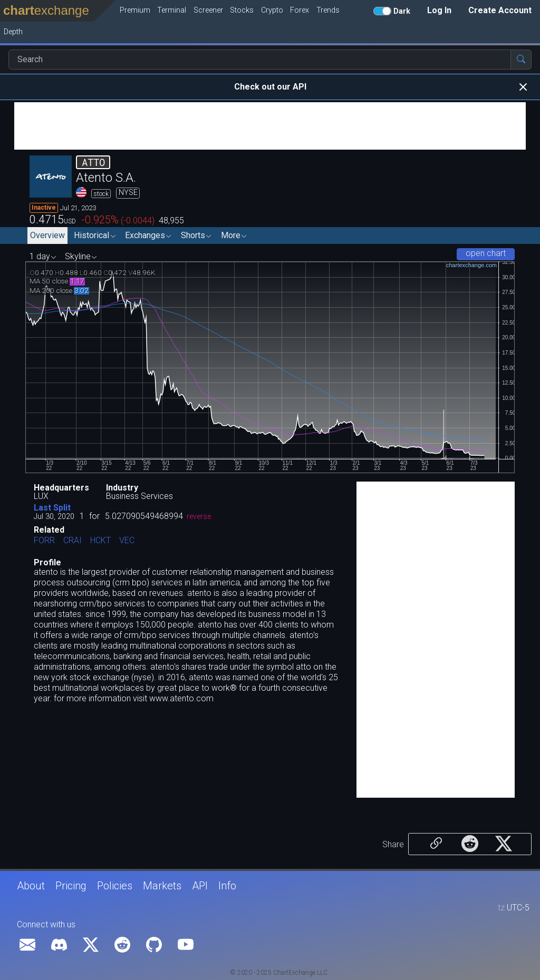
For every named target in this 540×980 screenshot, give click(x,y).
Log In (439, 10)
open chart (486, 253)
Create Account (500, 10)
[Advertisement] (270, 126)
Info (227, 886)
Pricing (71, 886)
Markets (162, 886)
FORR (44, 541)
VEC (127, 541)
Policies (115, 886)
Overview (47, 235)
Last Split (52, 508)
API (200, 886)
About (31, 886)
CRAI (73, 541)
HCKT (100, 541)
